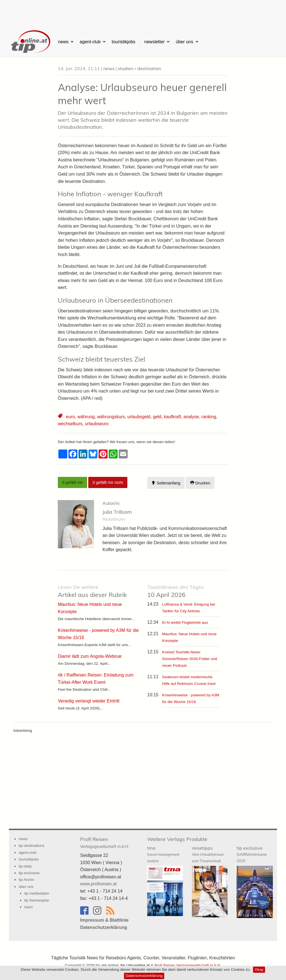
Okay (259, 970)
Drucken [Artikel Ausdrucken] (200, 483)
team (28, 907)
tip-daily (25, 866)
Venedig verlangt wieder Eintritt (89, 701)
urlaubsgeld (139, 417)
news (63, 42)
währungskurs (111, 417)
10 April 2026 (176, 591)
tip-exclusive (29, 873)
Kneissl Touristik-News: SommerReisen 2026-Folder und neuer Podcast (190, 659)
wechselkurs (70, 424)
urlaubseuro (97, 424)
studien (126, 68)
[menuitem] (31, 42)
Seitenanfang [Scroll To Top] (166, 483)
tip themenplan (37, 900)
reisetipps (208, 854)
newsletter (155, 42)
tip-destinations (31, 846)
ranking (209, 417)
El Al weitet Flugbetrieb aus (185, 622)
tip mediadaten (37, 893)
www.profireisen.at (98, 884)
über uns (184, 42)
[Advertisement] (143, 13)
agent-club (90, 42)
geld (157, 417)
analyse (191, 417)
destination (149, 68)
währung (86, 417)
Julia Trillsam (117, 512)
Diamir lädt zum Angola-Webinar (90, 656)
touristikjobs (123, 42)
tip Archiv (26, 880)
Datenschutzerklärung (144, 976)
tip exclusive (252, 854)
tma (163, 854)
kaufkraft (172, 417)
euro (70, 417)
